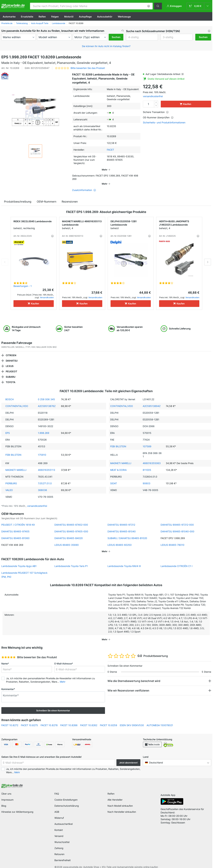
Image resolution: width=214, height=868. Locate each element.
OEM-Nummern (47, 197)
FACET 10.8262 (89, 721)
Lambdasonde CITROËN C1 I (177, 561)
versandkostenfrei (153, 96)
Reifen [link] (111, 789)
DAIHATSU (12, 356)
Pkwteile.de (7, 23)
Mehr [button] (63, 677)
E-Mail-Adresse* (64, 659)
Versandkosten (47, 293)
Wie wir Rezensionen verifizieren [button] (128, 686)
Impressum (7, 795)
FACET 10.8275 (29, 721)
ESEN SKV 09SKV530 (132, 721)
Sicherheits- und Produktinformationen (164, 123)
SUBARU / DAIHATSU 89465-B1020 (127, 533)
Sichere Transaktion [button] (156, 112)
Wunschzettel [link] (62, 837)
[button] (149, 6)
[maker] (19, 37)
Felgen (55, 17)
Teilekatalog (22, 23)
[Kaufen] (34, 299)
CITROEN (11, 351)
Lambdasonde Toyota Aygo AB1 (19, 561)
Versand (59, 831)
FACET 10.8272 (10, 721)
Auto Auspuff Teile (40, 23)
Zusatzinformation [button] (84, 185)
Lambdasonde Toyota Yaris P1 (71, 561)
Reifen (42, 17)
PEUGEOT (11, 367)
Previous (5, 257)
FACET (110, 150)
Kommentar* (8, 684)
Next (208, 257)
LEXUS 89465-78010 (172, 540)
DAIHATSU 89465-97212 (121, 520)
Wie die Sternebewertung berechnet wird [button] (134, 676)
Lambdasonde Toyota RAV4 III (124, 561)
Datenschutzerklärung (67, 801)
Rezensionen (70, 197)
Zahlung (59, 843)
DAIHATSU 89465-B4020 (69, 533)
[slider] (9, 653)
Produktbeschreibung (18, 197)
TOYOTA (11, 377)
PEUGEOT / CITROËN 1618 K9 (18, 520)
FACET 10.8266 (69, 721)
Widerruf (59, 813)
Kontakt (59, 825)
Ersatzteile (27, 17)
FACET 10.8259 (109, 721)
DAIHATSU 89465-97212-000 (177, 520)
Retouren (59, 849)
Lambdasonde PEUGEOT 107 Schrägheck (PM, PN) (24, 570)
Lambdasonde (59, 23)
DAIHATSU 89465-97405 (15, 527)
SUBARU (11, 372)
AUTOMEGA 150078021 (160, 721)
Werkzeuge (124, 17)
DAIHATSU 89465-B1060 (15, 533)
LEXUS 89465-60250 (120, 540)
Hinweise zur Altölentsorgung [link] (17, 807)
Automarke (9, 17)
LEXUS (10, 361)
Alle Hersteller (115, 795)
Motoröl (69, 17)
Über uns (6, 789)
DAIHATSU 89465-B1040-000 (177, 527)
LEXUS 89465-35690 (67, 540)
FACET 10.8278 (49, 721)
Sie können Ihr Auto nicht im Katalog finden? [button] (106, 46)
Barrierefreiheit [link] (63, 855)
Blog (4, 801)
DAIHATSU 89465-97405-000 (71, 527)
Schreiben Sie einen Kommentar (53, 706)
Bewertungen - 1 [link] (23, 281)
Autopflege (85, 17)
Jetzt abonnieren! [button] (128, 758)
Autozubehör (105, 17)
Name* (5, 659)
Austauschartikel (64, 819)
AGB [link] (57, 807)
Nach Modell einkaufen (120, 801)
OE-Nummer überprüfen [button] (158, 117)
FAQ (57, 789)
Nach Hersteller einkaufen (122, 807)
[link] (199, 6)
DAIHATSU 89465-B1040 (122, 527)
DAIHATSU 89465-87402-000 (71, 520)
